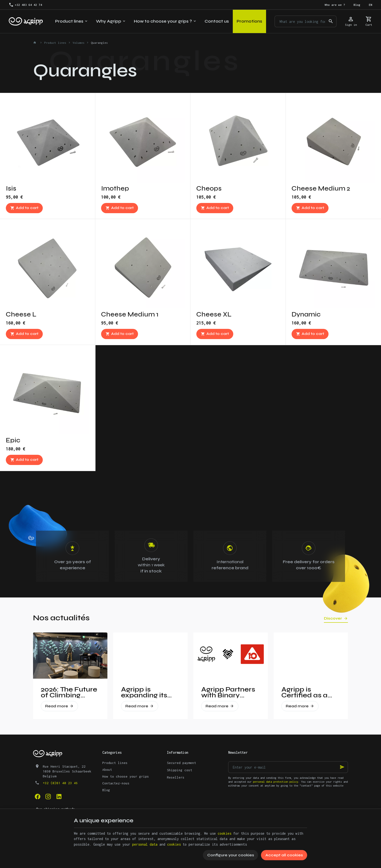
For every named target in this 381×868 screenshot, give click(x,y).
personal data (145, 844)
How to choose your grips (126, 776)
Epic (13, 440)
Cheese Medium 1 (130, 314)
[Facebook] (37, 797)
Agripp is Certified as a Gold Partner (304, 692)
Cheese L (21, 314)
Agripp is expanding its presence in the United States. (148, 692)
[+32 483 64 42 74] (25, 5)
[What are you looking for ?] (305, 21)
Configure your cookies (231, 855)
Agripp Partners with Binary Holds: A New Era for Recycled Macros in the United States (230, 692)
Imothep (115, 188)
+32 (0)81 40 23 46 (60, 783)
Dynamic (306, 314)
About (107, 770)
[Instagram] (48, 797)
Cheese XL (214, 314)
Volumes (79, 43)
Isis (11, 188)
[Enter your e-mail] (288, 767)
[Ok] (342, 767)
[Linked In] (59, 797)
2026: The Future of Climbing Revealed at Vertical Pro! (69, 692)
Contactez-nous (116, 783)
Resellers (176, 777)
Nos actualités (61, 618)
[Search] (331, 21)
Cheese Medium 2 (321, 188)
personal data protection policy (276, 782)
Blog (106, 790)
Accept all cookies (284, 855)
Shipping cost (180, 770)
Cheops (209, 188)
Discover (333, 618)
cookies (225, 833)
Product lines (55, 43)
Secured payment (182, 763)
